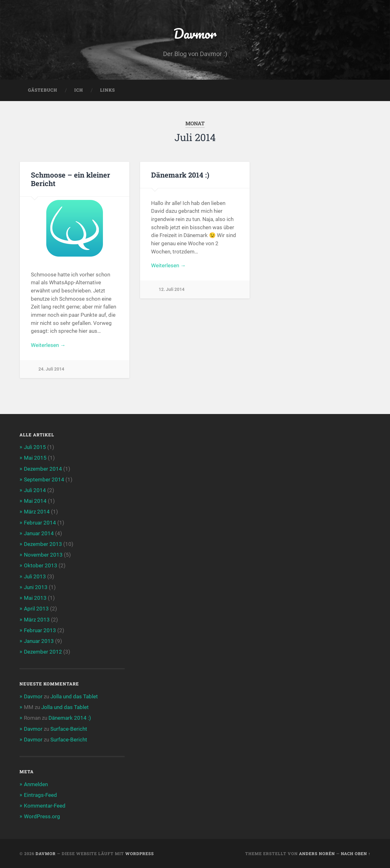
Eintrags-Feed (40, 795)
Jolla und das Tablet (74, 696)
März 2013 (37, 620)
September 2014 (44, 479)
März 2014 (37, 512)
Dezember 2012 (43, 652)
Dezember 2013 (43, 544)
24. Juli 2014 (51, 369)
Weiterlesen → (48, 345)
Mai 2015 (35, 458)
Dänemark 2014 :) (180, 175)
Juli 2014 (35, 490)
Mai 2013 (35, 598)
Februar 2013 (40, 630)
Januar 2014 (39, 533)
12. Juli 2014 (172, 289)
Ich (79, 90)
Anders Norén (317, 854)
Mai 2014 (35, 501)
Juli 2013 (35, 576)
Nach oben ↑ (356, 854)
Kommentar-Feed (45, 806)
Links (107, 90)
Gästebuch (43, 90)
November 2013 (43, 555)
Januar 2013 (39, 641)
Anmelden (36, 784)
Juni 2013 (36, 587)
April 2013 (36, 609)
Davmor (195, 33)
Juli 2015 (35, 447)
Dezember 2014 (43, 469)
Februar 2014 (40, 523)
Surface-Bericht (69, 729)
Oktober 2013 (41, 565)
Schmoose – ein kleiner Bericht (71, 179)
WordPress (140, 854)
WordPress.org (42, 816)
